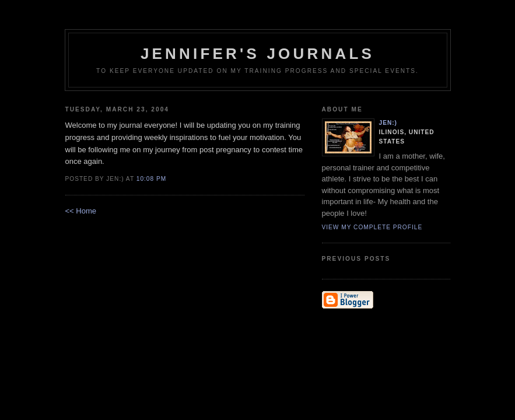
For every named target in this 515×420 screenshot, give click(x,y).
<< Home (81, 211)
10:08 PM (151, 179)
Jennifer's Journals (257, 54)
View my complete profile (372, 227)
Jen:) (388, 123)
